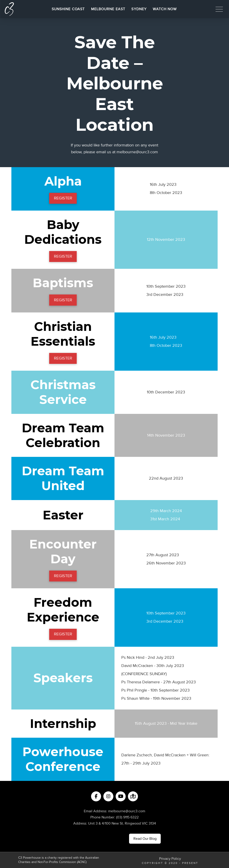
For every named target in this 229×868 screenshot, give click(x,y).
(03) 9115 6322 (127, 817)
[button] (219, 9)
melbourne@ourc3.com (137, 152)
